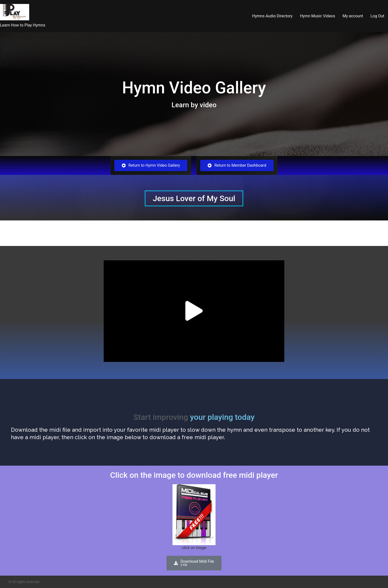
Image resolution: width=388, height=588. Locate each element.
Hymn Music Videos (317, 16)
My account (353, 16)
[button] (194, 311)
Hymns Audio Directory (272, 16)
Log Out (377, 16)
